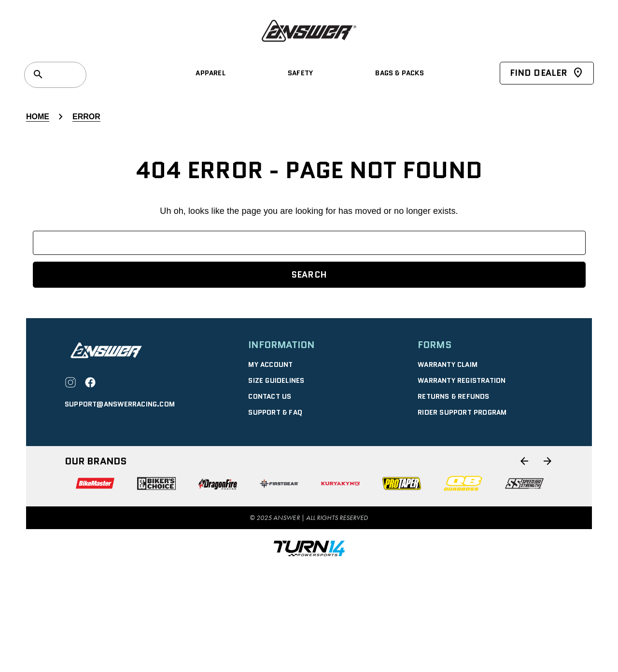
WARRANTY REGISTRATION (462, 380)
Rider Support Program (462, 412)
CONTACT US (270, 396)
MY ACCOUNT (270, 364)
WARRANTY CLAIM (448, 364)
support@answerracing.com (120, 404)
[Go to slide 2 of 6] (548, 461)
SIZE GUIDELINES (276, 380)
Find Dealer (547, 73)
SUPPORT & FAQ (275, 412)
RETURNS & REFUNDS (454, 396)
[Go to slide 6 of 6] (524, 461)
